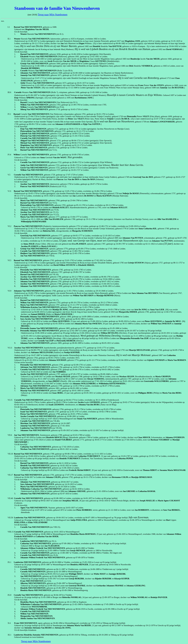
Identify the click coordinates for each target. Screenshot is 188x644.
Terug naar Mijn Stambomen (53, 15)
